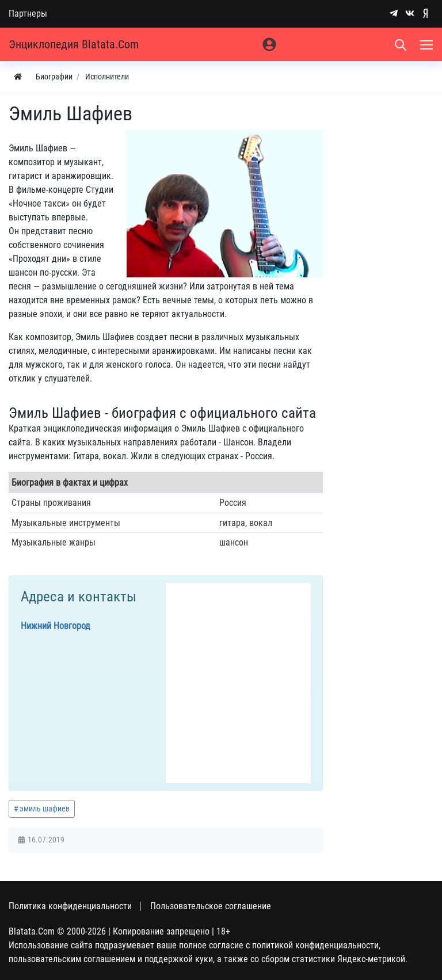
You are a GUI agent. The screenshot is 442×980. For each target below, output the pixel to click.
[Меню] (428, 44)
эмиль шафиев (45, 809)
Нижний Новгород (56, 626)
